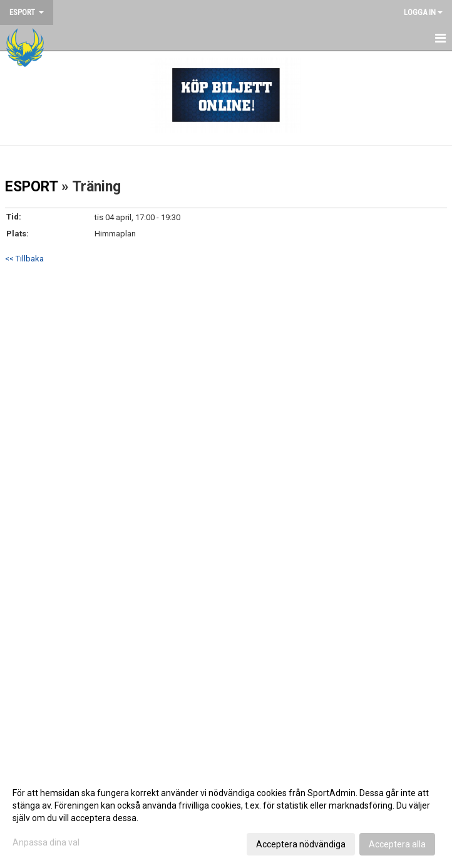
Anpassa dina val (46, 842)
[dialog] (226, 818)
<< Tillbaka (24, 259)
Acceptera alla (397, 844)
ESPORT (31, 187)
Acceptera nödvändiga (301, 844)
